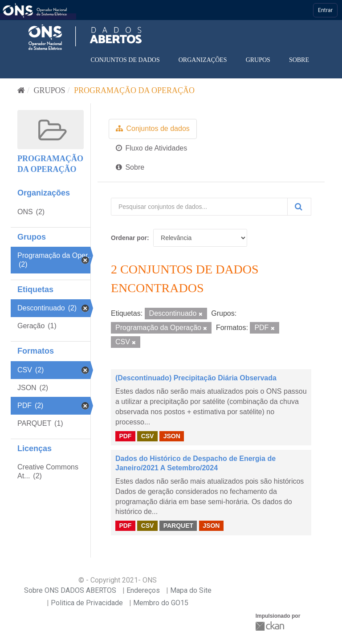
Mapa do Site (191, 590)
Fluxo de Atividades (151, 148)
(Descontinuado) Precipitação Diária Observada (196, 378)
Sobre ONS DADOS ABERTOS (70, 590)
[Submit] (299, 207)
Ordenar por (129, 238)
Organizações (203, 60)
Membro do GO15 (161, 603)
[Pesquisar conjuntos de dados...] (199, 207)
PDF (125, 436)
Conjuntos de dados (125, 60)
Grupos (258, 60)
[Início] (21, 90)
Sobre (299, 60)
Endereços (143, 590)
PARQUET (178, 526)
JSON (172, 436)
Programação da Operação (134, 90)
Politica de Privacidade (87, 603)
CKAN (271, 626)
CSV (148, 436)
